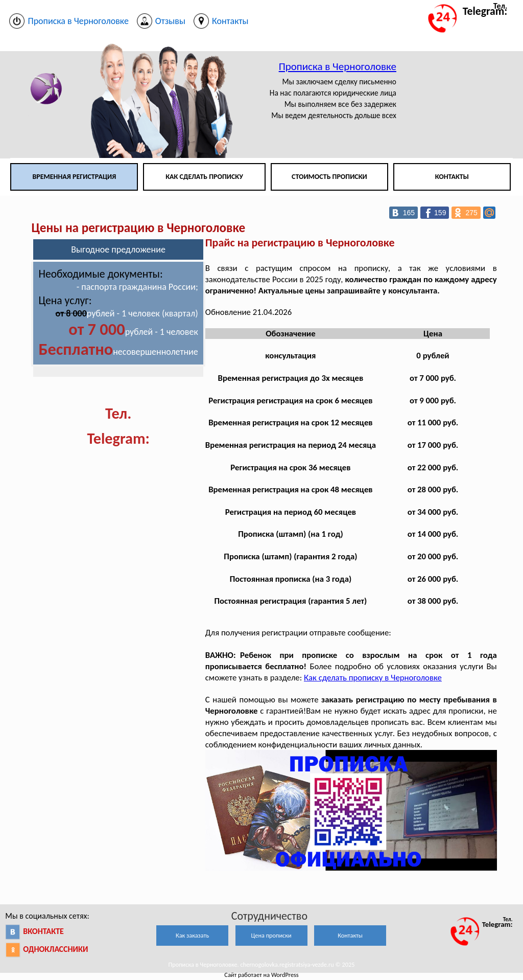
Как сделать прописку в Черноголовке (373, 678)
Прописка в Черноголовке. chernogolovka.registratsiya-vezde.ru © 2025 (262, 964)
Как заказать (192, 935)
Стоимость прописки (329, 177)
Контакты (452, 177)
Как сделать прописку (204, 177)
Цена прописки (271, 935)
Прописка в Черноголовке (338, 66)
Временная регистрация (74, 177)
